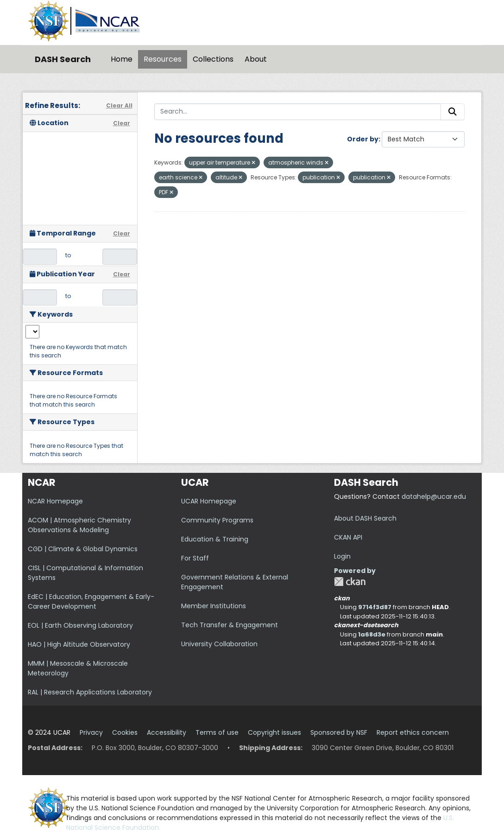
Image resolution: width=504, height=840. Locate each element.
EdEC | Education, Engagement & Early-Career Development (91, 601)
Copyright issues (274, 732)
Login (342, 556)
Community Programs (217, 520)
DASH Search (63, 59)
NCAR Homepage (55, 501)
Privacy (91, 732)
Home (122, 59)
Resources (163, 59)
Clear (122, 123)
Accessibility (167, 732)
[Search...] (298, 112)
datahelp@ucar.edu (434, 496)
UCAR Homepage (209, 501)
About (256, 59)
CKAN (350, 582)
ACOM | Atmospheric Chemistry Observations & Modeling (79, 525)
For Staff (195, 558)
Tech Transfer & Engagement (230, 625)
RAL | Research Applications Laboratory (90, 692)
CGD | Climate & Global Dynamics (83, 549)
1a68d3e (372, 634)
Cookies (125, 732)
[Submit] (453, 112)
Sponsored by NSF (339, 732)
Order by (363, 139)
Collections (213, 59)
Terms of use (217, 732)
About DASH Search (365, 518)
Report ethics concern (413, 732)
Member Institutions (214, 606)
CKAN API (348, 537)
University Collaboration (219, 644)
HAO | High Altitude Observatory (79, 644)
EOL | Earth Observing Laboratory (80, 625)
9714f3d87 (375, 607)
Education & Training (215, 539)
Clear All (119, 105)
